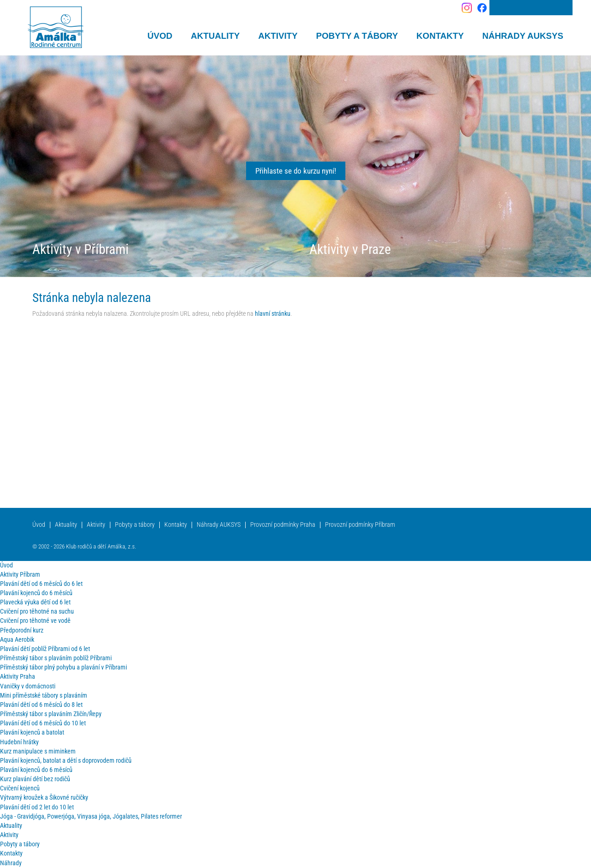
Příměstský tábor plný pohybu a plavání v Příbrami (63, 667)
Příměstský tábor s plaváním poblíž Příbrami (56, 658)
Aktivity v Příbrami (81, 249)
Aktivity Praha (18, 677)
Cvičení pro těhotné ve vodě (35, 621)
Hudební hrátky (19, 742)
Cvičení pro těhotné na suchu (37, 612)
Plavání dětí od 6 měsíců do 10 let (43, 723)
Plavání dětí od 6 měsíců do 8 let (41, 705)
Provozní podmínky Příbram (360, 525)
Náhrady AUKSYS (219, 525)
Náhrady (11, 863)
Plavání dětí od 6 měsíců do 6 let (41, 584)
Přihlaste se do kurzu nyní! (296, 171)
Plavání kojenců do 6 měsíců (36, 593)
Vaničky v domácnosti (28, 686)
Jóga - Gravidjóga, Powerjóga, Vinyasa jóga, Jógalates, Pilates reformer (91, 817)
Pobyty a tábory (135, 525)
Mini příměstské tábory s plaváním (44, 696)
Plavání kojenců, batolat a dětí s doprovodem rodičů (66, 761)
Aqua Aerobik (17, 640)
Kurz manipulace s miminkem (38, 751)
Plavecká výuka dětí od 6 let (35, 602)
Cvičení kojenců (20, 788)
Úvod (39, 525)
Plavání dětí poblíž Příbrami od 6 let (45, 649)
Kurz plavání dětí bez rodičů (35, 779)
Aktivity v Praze (350, 249)
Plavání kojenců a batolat (32, 732)
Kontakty (176, 525)
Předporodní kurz (22, 630)
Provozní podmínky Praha (283, 525)
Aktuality (66, 525)
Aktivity (96, 525)
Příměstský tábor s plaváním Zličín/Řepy (51, 714)
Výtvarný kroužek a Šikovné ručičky (44, 798)
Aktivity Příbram (20, 575)
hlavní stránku (273, 314)
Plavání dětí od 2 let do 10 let (37, 807)
